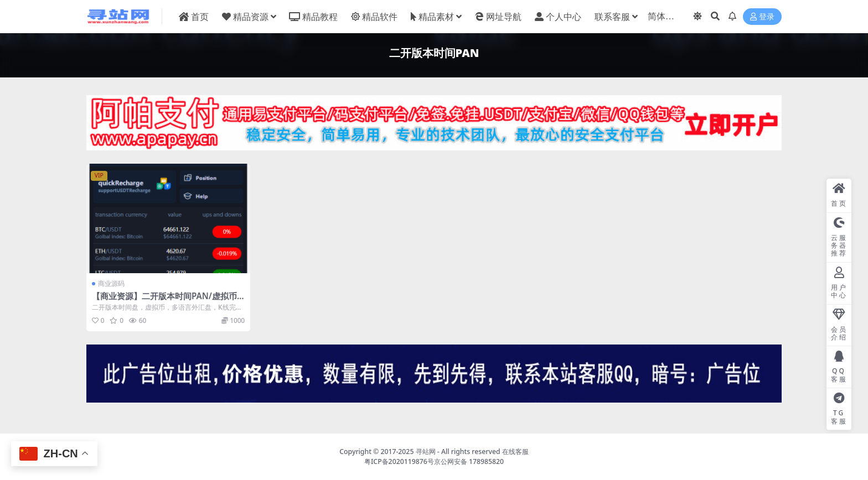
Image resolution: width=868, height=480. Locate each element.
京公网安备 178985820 (469, 461)
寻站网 (426, 452)
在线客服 (515, 452)
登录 (762, 17)
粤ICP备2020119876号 (399, 461)
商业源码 (111, 283)
